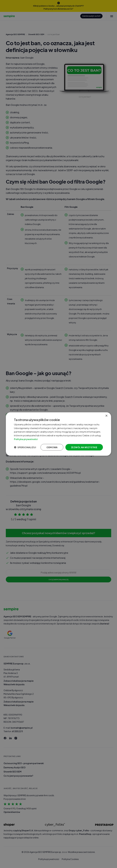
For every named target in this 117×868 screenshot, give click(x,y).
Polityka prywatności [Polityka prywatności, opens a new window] (26, 439)
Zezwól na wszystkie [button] (84, 447)
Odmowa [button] (52, 447)
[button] (25, 447)
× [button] (106, 416)
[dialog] (58, 434)
